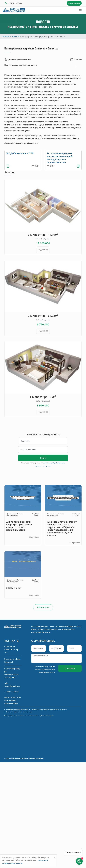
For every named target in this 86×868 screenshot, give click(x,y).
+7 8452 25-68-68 (15, 3)
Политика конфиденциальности (17, 710)
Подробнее (43, 250)
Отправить (70, 668)
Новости (16, 36)
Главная (5, 36)
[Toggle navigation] (80, 10)
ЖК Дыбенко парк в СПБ (20, 153)
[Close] (54, 857)
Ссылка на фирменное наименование (19, 712)
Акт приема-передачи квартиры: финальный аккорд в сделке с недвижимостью (60, 158)
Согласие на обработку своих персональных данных (49, 710)
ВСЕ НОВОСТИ (43, 607)
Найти (43, 458)
